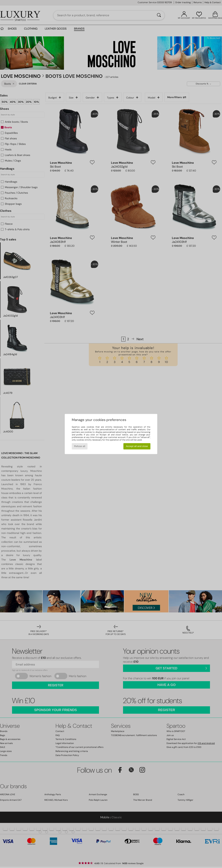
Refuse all (80, 446)
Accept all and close (137, 446)
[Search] (159, 15)
